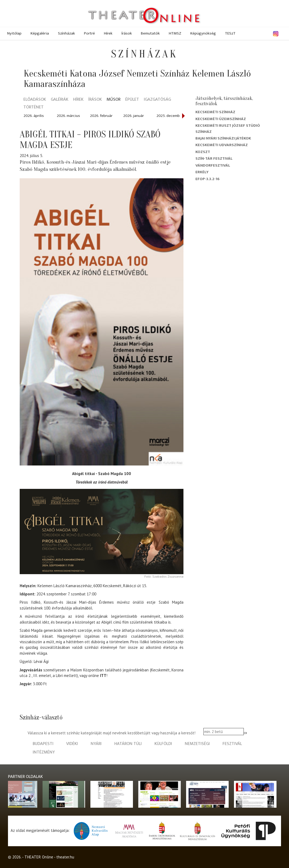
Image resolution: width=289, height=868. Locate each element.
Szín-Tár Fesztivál (214, 158)
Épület (132, 100)
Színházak (66, 33)
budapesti (43, 744)
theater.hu (65, 857)
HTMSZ (175, 33)
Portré (89, 33)
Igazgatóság (157, 100)
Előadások (35, 100)
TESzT (230, 33)
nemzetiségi (197, 744)
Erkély (202, 172)
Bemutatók (150, 33)
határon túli (128, 744)
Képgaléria (40, 33)
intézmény (44, 752)
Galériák (60, 100)
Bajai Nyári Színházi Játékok (223, 138)
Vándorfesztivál (213, 165)
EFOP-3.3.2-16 (208, 179)
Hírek (108, 33)
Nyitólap (14, 33)
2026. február (101, 116)
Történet (33, 107)
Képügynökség (203, 33)
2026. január (134, 116)
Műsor (114, 100)
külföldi (163, 744)
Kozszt (203, 152)
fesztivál (232, 744)
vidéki (72, 744)
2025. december (170, 116)
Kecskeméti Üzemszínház (221, 119)
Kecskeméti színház (215, 112)
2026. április (34, 116)
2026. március (68, 116)
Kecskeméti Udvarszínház (222, 145)
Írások (127, 33)
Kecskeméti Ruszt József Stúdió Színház (228, 128)
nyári (96, 744)
